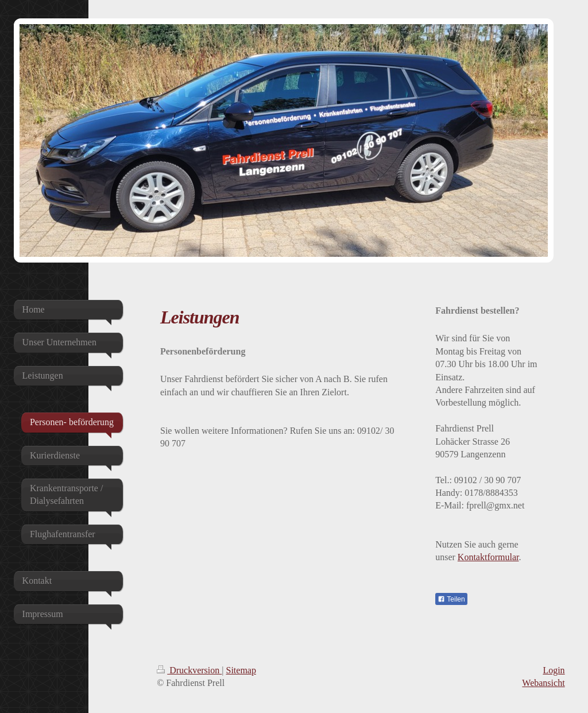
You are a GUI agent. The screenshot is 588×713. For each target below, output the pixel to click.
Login (554, 670)
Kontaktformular (488, 557)
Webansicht (543, 683)
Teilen (451, 599)
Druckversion (189, 670)
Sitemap (241, 670)
